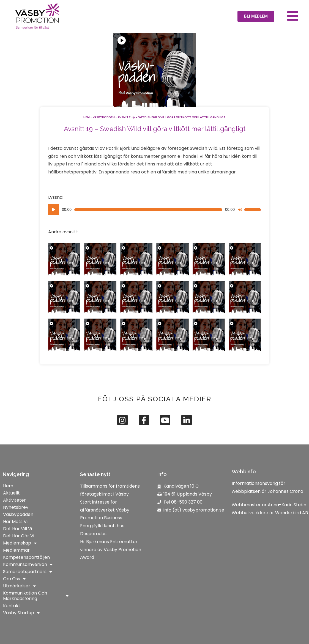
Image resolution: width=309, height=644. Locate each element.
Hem (87, 117)
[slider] (148, 210)
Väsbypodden (104, 117)
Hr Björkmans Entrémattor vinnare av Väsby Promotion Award (111, 550)
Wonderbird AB (292, 513)
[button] (256, 16)
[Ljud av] (240, 210)
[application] (154, 210)
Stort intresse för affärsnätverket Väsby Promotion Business (105, 510)
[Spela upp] (54, 210)
